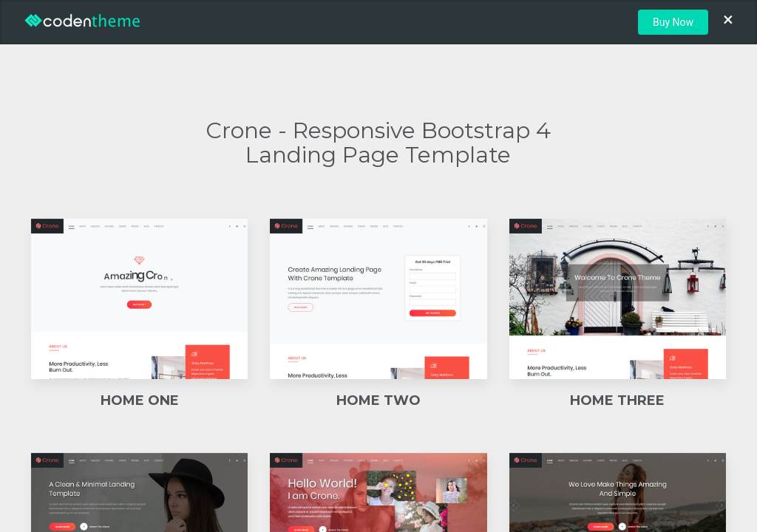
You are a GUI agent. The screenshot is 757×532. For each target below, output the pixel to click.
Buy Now (673, 22)
